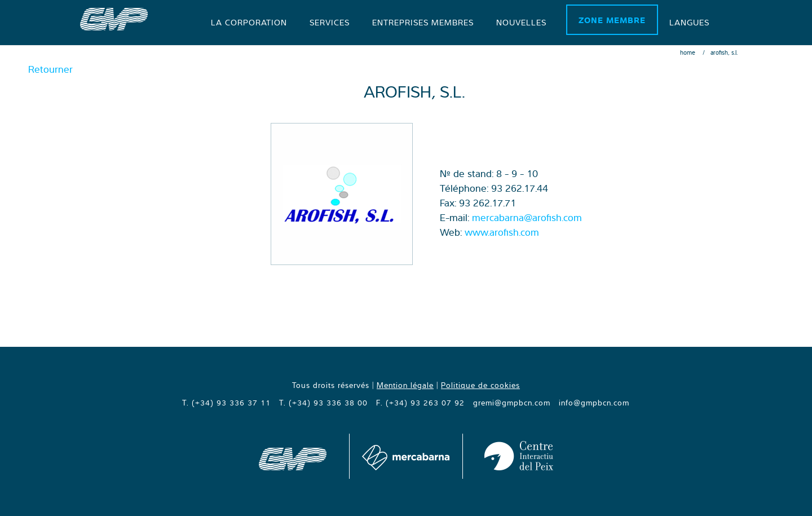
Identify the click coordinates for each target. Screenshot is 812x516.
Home (688, 52)
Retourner (50, 69)
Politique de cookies (480, 385)
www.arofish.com (502, 232)
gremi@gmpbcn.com (512, 403)
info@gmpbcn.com (594, 403)
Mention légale (405, 385)
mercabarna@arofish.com (527, 217)
